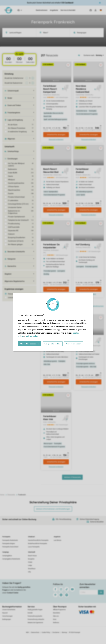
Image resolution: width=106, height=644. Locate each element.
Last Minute (57, 540)
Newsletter (57, 613)
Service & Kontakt (68, 10)
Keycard (5, 613)
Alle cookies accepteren (30, 344)
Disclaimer (56, 632)
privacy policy (32, 336)
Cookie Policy (46, 632)
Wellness (56, 623)
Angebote (54, 10)
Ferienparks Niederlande (10, 540)
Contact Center (13, 593)
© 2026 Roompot (75, 632)
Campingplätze (7, 556)
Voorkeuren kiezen (73, 344)
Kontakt (30, 613)
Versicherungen (7, 616)
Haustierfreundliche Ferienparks (38, 540)
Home (2, 495)
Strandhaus (32, 569)
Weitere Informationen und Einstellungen (53, 509)
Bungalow (31, 559)
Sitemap (64, 632)
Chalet (30, 562)
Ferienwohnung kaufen (35, 616)
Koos (55, 619)
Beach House (32, 556)
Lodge (30, 565)
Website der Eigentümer (35, 623)
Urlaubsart (31, 537)
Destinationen (42, 10)
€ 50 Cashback (67, 3)
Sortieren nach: (89, 55)
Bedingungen (7, 619)
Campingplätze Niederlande (11, 559)
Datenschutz (35, 632)
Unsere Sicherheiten (9, 610)
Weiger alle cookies (53, 344)
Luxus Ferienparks (34, 547)
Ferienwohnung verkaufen (36, 619)
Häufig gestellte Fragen (35, 610)
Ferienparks (6, 537)
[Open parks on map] (81, 55)
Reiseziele (11, 495)
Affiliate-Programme (59, 610)
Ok (101, 592)
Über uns (56, 616)
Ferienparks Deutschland (10, 547)
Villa (29, 572)
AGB (27, 632)
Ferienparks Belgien (9, 544)
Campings (6, 552)
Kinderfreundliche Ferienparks (38, 544)
